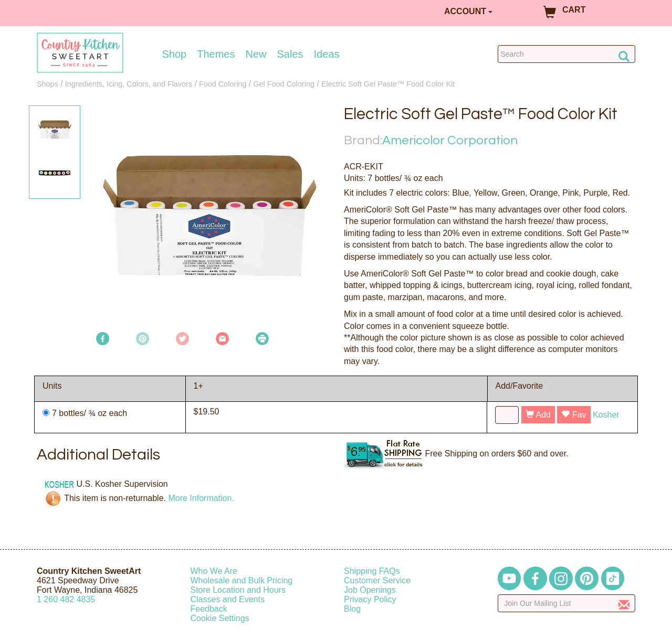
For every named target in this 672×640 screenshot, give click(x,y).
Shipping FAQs (372, 571)
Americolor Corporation (450, 140)
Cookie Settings (220, 618)
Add (538, 415)
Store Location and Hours (238, 590)
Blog (352, 609)
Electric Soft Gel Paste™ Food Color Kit (388, 84)
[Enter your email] (567, 603)
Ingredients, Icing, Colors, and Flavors (129, 84)
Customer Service (377, 580)
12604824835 (66, 599)
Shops (48, 84)
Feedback (209, 609)
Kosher (606, 415)
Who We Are (214, 571)
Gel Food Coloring (284, 84)
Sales (290, 54)
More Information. (201, 498)
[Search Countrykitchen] (567, 54)
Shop (175, 54)
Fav (574, 415)
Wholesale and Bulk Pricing (242, 580)
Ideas (327, 54)
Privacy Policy (370, 599)
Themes (216, 54)
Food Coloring (223, 84)
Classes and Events (228, 599)
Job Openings (370, 590)
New (256, 54)
